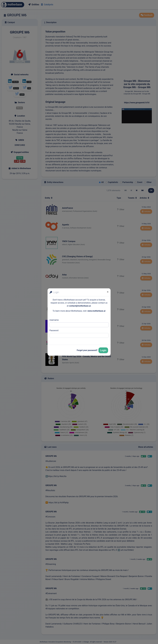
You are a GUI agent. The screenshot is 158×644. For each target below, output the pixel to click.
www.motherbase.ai (96, 311)
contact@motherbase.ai (80, 306)
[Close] (108, 292)
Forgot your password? (87, 350)
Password (54, 330)
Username (54, 320)
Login (103, 350)
